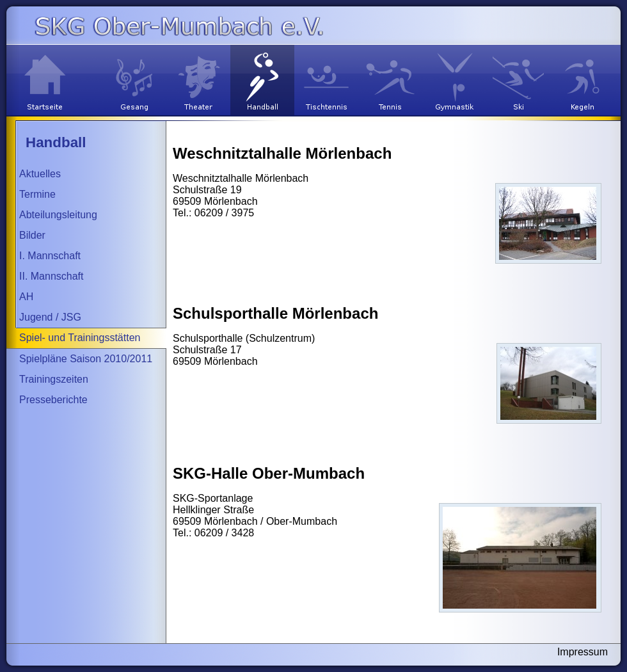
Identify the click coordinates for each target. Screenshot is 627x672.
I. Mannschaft (50, 256)
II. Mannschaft (52, 276)
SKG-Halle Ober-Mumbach (269, 473)
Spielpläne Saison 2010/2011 (86, 359)
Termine (37, 194)
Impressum (583, 652)
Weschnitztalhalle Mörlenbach (282, 153)
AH (26, 297)
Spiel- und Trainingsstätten (80, 338)
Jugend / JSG (50, 317)
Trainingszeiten (54, 379)
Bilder (32, 235)
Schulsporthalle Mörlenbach (275, 313)
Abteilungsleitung (58, 215)
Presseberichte (53, 400)
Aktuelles (40, 174)
